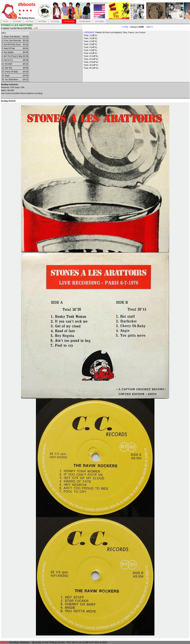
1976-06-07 (90, 32)
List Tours (30, 21)
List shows (17, 21)
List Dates (42, 21)
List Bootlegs (69, 21)
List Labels (99, 21)
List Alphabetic (85, 21)
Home (6, 21)
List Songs (55, 21)
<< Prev (125, 27)
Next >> (148, 27)
